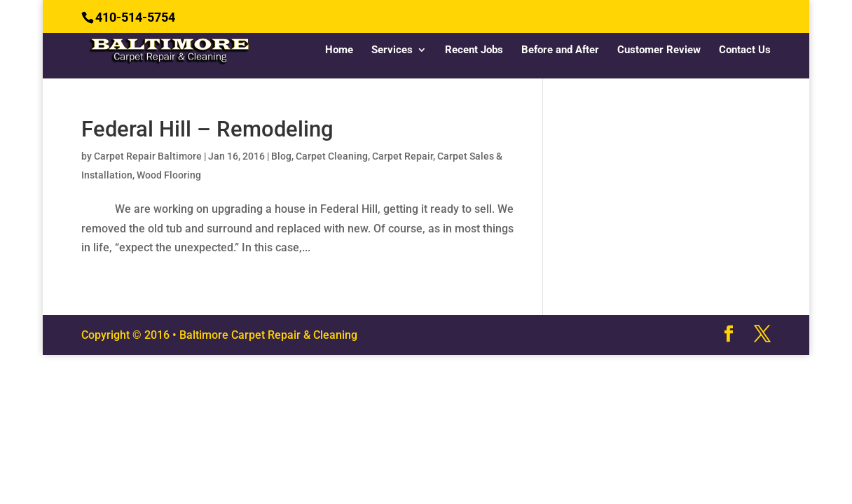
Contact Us (745, 50)
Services (392, 50)
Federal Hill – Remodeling (207, 129)
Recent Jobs (474, 50)
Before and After (560, 50)
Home (339, 50)
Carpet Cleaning (332, 156)
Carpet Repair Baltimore (148, 156)
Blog (281, 156)
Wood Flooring (169, 175)
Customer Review (659, 50)
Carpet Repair (403, 156)
